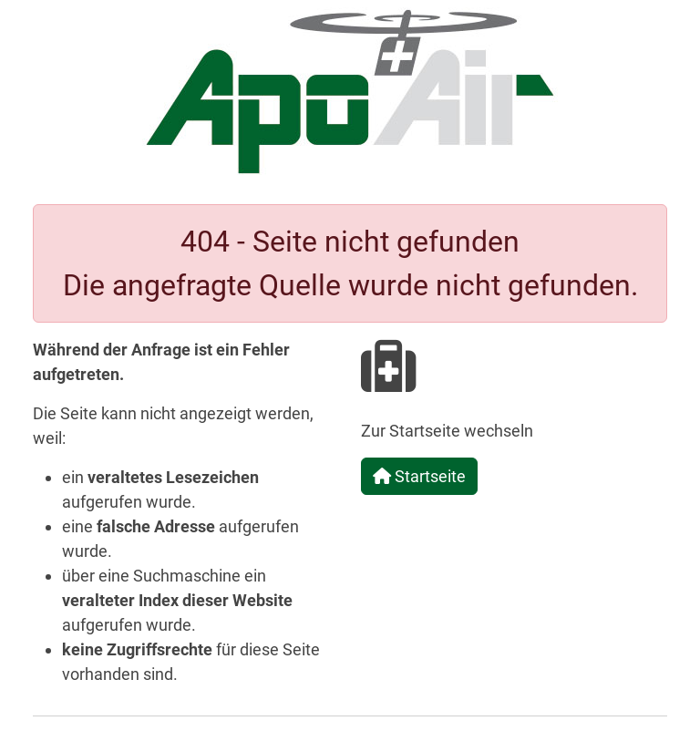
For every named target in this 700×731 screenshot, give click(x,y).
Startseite (419, 476)
